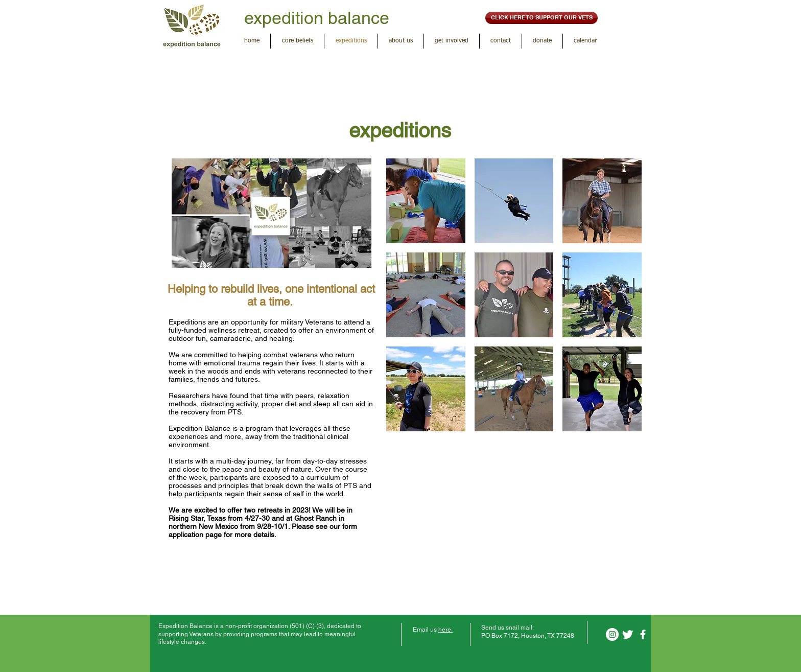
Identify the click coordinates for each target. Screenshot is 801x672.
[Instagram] (612, 634)
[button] (426, 201)
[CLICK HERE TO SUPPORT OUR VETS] (541, 18)
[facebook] (643, 634)
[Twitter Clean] (628, 634)
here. (445, 630)
